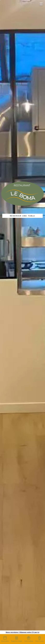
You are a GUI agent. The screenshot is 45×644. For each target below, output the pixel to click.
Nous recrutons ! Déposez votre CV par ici (22, 632)
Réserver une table (22, 216)
